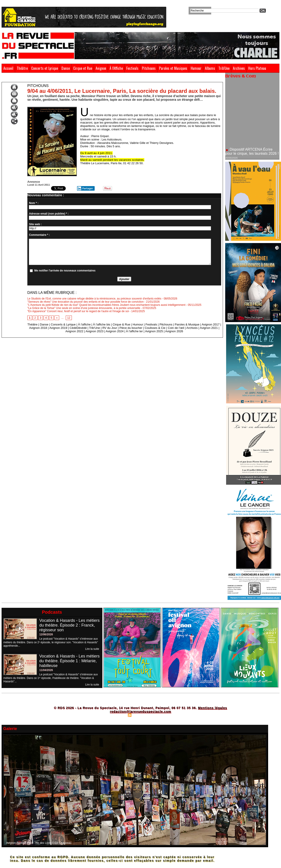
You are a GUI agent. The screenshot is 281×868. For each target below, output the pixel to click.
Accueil (8, 68)
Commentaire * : (39, 235)
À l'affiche (84, 324)
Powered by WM (160, 715)
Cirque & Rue (121, 324)
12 (69, 318)
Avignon (101, 68)
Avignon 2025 (154, 331)
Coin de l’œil (176, 328)
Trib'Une (224, 68)
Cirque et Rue (83, 68)
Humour (196, 68)
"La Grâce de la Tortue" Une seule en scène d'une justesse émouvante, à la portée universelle (84, 308)
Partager (85, 188)
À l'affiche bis (102, 324)
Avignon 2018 (38, 328)
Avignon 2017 (211, 324)
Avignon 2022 (74, 331)
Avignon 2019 (58, 328)
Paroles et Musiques (173, 68)
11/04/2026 (46, 670)
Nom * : (34, 203)
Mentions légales (212, 708)
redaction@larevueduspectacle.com (140, 711)
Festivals (132, 68)
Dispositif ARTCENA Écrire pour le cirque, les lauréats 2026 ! (252, 155)
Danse (66, 68)
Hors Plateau (257, 68)
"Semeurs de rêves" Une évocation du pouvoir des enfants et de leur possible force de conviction (85, 302)
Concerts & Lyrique (63, 324)
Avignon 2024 (115, 331)
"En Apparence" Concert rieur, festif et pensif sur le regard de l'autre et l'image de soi (78, 311)
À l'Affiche (116, 68)
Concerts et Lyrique (45, 68)
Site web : (35, 224)
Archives (239, 68)
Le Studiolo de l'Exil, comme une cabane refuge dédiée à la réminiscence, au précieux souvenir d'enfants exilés (94, 299)
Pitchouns (149, 68)
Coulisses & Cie (155, 328)
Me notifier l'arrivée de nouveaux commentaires (65, 271)
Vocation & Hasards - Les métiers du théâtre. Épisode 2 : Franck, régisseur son (69, 625)
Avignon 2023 (95, 331)
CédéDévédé (78, 328)
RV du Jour (110, 328)
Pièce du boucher (131, 328)
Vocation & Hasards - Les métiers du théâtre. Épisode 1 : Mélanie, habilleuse (69, 661)
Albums (210, 68)
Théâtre (22, 68)
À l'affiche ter (135, 331)
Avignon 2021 (209, 328)
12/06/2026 (46, 634)
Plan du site (118, 715)
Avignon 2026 (174, 331)
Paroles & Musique (187, 324)
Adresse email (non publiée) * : (49, 214)
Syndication (140, 715)
